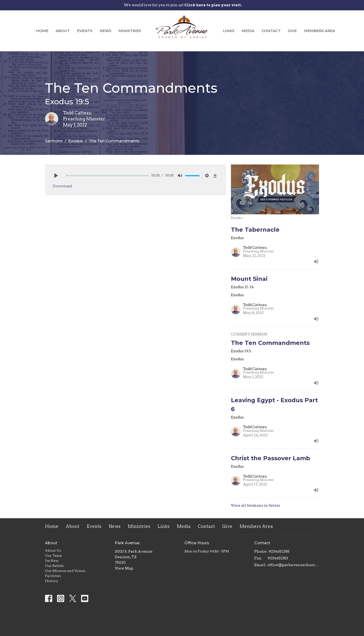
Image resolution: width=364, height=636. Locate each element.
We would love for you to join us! (183, 5)
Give (292, 31)
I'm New (52, 561)
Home (42, 31)
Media (248, 31)
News (105, 31)
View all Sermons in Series (255, 505)
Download (62, 186)
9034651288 (279, 551)
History (52, 581)
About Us (53, 551)
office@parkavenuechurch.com (293, 565)
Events (85, 31)
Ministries (130, 31)
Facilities (53, 576)
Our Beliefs (54, 566)
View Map (124, 568)
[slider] (106, 176)
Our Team (53, 556)
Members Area (320, 31)
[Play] (56, 176)
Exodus (76, 141)
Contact (271, 31)
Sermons (54, 141)
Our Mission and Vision (65, 571)
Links (229, 31)
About (63, 31)
